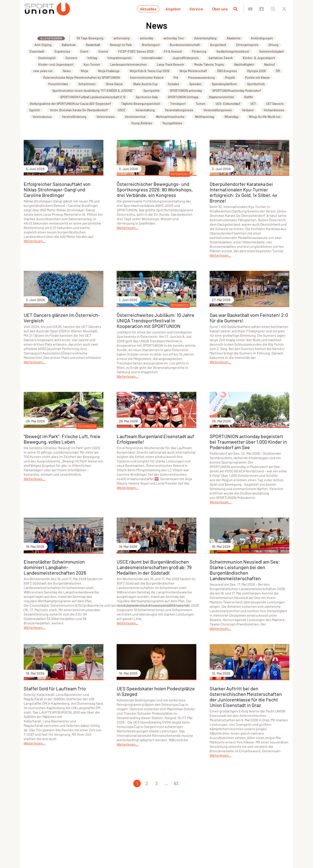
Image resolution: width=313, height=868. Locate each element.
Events (103, 51)
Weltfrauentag (205, 117)
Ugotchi (34, 110)
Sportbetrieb (256, 84)
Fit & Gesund (173, 51)
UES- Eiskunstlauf (228, 104)
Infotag (92, 58)
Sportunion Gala (147, 97)
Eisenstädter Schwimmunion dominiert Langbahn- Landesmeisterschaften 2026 (55, 567)
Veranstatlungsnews (218, 110)
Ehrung (273, 45)
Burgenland (218, 45)
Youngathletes (172, 123)
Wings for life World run (265, 117)
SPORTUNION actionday (186, 91)
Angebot (173, 9)
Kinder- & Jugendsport (259, 58)
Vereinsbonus (42, 117)
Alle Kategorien (51, 38)
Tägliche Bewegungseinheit (141, 104)
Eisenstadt (37, 51)
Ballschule (69, 45)
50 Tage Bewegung (90, 38)
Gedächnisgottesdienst (233, 51)
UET (253, 104)
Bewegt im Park (121, 45)
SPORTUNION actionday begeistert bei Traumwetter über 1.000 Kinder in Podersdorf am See (248, 442)
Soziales (173, 84)
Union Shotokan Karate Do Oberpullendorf (79, 110)
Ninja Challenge (109, 71)
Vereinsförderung (74, 117)
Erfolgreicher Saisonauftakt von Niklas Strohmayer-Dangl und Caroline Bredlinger (57, 189)
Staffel (248, 97)
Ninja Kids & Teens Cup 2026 (150, 71)
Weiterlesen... (35, 241)
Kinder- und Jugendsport (56, 64)
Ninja (84, 71)
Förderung (199, 51)
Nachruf (270, 64)
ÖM (278, 71)
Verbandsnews (274, 110)
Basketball (93, 45)
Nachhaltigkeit (244, 64)
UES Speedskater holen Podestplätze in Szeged (156, 691)
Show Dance (114, 84)
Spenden (195, 84)
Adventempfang (205, 38)
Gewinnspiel (47, 58)
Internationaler (152, 58)
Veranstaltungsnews (179, 110)
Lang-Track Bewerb (170, 64)
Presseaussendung (201, 78)
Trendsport (178, 104)
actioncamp (122, 38)
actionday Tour (174, 38)
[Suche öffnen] (236, 9)
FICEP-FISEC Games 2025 (136, 51)
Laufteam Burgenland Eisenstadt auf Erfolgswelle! (155, 439)
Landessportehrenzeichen (128, 64)
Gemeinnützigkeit (271, 51)
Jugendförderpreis (185, 58)
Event (84, 51)
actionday (147, 38)
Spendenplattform (224, 84)
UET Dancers (275, 104)
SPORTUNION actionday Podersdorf (237, 91)
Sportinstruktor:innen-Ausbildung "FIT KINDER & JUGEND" (93, 91)
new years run (43, 71)
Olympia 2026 (256, 71)
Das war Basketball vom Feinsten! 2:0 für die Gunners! (249, 318)
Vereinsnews (106, 117)
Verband (248, 110)
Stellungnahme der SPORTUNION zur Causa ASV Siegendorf (70, 104)
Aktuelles (148, 9)
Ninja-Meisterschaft (193, 71)
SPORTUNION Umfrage (183, 97)
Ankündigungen (262, 38)
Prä (176, 78)
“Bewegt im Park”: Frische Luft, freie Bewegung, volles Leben (62, 439)
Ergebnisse (62, 51)
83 (176, 783)
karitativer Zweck (221, 58)
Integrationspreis (119, 58)
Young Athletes (142, 123)
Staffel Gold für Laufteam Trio (55, 688)
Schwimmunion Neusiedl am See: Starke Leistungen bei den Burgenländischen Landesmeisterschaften (245, 570)
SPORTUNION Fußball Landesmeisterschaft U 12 (93, 97)
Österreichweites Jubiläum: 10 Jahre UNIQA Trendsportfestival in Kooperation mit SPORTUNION (156, 320)
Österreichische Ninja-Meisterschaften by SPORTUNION (81, 78)
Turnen (201, 104)
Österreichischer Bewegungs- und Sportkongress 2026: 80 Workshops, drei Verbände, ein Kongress (155, 189)
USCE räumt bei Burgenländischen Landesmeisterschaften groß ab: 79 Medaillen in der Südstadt (154, 567)
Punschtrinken (58, 84)
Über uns (220, 9)
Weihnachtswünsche (170, 117)
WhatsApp (232, 117)
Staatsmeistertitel (221, 97)
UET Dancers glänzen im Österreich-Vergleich (62, 318)
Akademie (234, 38)
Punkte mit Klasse (257, 78)
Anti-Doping (43, 45)
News (67, 71)
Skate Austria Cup (145, 84)
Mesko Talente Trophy (209, 64)
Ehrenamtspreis (247, 45)
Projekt (230, 78)
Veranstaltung (145, 110)
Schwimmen (87, 84)
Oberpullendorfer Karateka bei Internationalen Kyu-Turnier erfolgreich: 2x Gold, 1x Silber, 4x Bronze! (243, 192)
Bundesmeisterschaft (185, 45)
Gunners (71, 58)
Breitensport (151, 45)
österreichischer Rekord (147, 78)
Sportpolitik (152, 91)
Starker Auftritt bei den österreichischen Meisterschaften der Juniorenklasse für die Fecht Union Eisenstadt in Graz (246, 697)
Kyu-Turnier (92, 64)
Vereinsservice (135, 117)
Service (196, 9)
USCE (122, 110)
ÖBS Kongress (227, 71)
